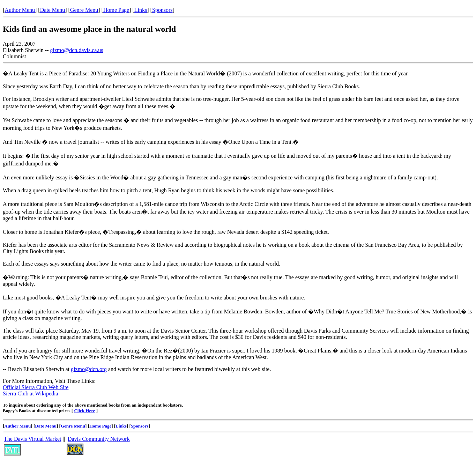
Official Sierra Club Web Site (36, 387)
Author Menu (20, 10)
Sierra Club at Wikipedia (31, 394)
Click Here (84, 411)
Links (141, 10)
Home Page (116, 10)
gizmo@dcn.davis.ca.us (77, 50)
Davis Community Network (99, 439)
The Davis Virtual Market (32, 439)
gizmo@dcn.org (89, 369)
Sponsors (162, 10)
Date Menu (53, 10)
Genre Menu (84, 10)
